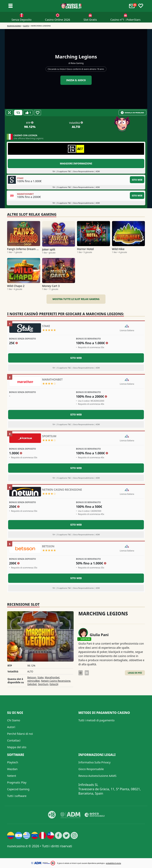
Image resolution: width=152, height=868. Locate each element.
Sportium (43, 684)
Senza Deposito (21, 20)
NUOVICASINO (14, 26)
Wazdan (12, 769)
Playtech (13, 762)
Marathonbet (52, 677)
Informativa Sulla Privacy (94, 762)
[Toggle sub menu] (10, 6)
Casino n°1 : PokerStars (125, 20)
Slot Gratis (90, 20)
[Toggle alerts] (132, 6)
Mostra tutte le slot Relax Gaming (76, 299)
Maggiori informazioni (76, 164)
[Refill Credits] (18, 113)
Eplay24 (54, 684)
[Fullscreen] (9, 113)
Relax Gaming (77, 63)
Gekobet (32, 684)
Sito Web (137, 180)
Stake (40, 677)
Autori (11, 727)
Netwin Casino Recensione (56, 681)
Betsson (32, 677)
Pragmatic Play (17, 782)
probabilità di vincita (113, 863)
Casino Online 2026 (57, 20)
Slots (26, 26)
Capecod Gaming (18, 789)
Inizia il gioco (76, 80)
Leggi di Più (135, 673)
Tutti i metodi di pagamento (96, 720)
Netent (12, 776)
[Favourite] (38, 113)
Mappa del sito (17, 747)
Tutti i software (17, 796)
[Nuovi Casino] (71, 6)
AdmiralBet (34, 681)
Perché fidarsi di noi (20, 734)
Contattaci (14, 740)
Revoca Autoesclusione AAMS (97, 776)
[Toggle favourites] (141, 6)
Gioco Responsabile (91, 769)
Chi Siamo (14, 720)
